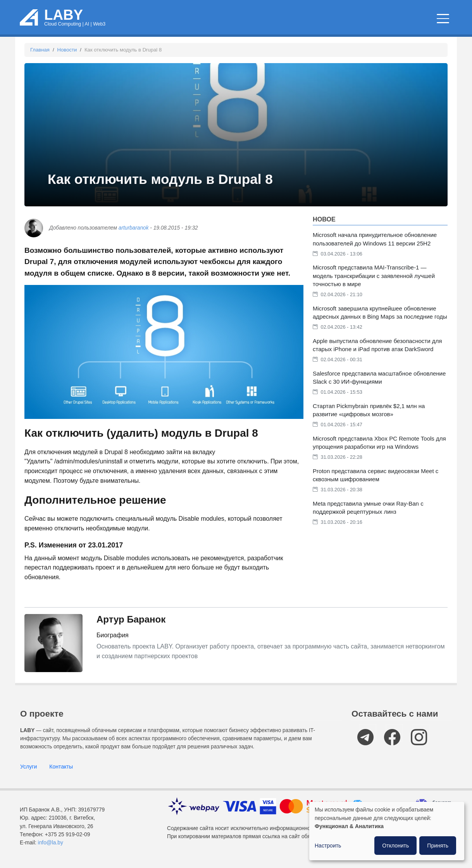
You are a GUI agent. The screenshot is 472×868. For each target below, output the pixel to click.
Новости (67, 50)
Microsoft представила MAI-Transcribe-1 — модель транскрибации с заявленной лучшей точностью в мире (374, 275)
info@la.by (51, 843)
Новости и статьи (283, 19)
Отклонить (395, 846)
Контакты (61, 767)
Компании (424, 19)
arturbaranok (134, 228)
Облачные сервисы (204, 19)
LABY (64, 15)
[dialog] (387, 831)
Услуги (28, 767)
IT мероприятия (361, 19)
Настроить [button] (328, 846)
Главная (40, 50)
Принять (438, 846)
